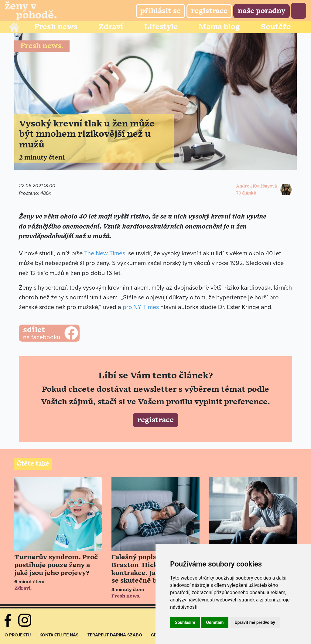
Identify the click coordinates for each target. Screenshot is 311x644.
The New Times (105, 253)
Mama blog (219, 27)
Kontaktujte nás (59, 634)
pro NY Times (141, 307)
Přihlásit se (161, 11)
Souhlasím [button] (185, 622)
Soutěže (276, 27)
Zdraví (111, 27)
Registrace (209, 11)
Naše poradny (261, 11)
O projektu (18, 634)
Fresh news (56, 27)
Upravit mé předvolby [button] (255, 622)
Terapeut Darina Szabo (115, 634)
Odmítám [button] (215, 622)
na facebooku (49, 333)
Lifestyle (161, 27)
